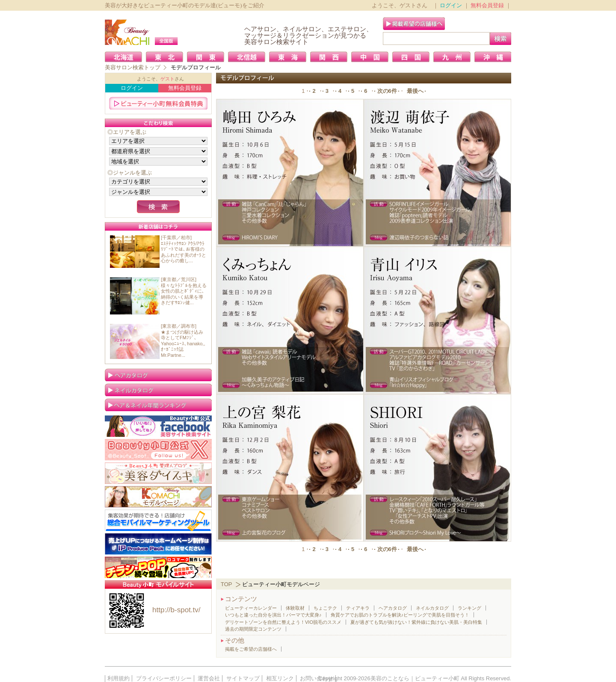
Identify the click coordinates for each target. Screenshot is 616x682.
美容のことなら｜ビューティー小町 (415, 678)
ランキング (469, 608)
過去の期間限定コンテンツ (253, 629)
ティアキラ (358, 608)
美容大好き (158, 473)
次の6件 (387, 91)
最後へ (415, 91)
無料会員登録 (487, 5)
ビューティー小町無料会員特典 (158, 103)
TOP (227, 584)
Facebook (158, 426)
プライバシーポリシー (164, 678)
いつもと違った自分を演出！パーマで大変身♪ (273, 615)
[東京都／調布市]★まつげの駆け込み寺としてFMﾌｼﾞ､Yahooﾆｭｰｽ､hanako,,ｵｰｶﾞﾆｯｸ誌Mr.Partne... (183, 341)
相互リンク (280, 678)
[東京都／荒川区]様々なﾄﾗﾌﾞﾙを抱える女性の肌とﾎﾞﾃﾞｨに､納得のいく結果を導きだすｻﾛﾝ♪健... (184, 291)
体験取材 (295, 608)
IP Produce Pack (158, 544)
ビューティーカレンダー (251, 608)
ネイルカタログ (432, 608)
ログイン (451, 5)
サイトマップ (243, 678)
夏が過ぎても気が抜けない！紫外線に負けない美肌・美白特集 (416, 622)
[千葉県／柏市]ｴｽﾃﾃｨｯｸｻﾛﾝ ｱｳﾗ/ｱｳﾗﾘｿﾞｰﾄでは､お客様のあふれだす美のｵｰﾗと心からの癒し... (184, 249)
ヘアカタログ (393, 608)
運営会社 (209, 678)
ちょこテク (325, 608)
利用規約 (118, 678)
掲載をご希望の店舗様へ (251, 649)
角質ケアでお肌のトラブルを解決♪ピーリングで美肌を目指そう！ (400, 615)
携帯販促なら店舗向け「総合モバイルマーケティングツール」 (158, 520)
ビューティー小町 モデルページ (158, 497)
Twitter (158, 450)
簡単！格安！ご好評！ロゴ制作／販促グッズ (158, 567)
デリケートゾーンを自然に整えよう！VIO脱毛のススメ (283, 622)
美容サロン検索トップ (133, 67)
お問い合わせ (317, 678)
